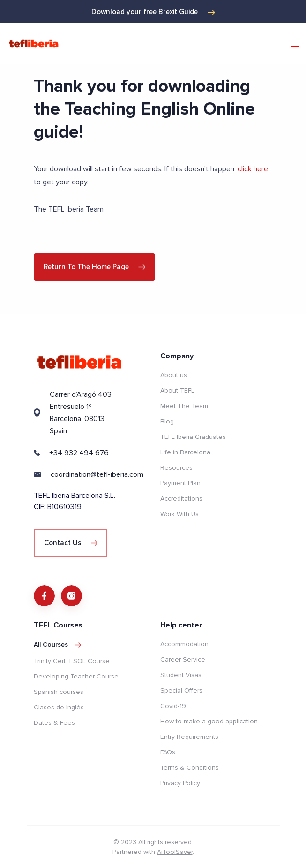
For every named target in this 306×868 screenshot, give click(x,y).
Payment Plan (180, 483)
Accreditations (181, 499)
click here (253, 169)
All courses (57, 645)
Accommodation (184, 644)
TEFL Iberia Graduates (193, 437)
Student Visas (181, 675)
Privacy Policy (180, 783)
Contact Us (71, 543)
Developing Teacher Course (76, 676)
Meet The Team (184, 406)
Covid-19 (173, 706)
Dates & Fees (54, 723)
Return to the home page (95, 267)
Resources (176, 468)
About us (174, 375)
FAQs (168, 752)
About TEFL (177, 390)
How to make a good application (209, 721)
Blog (167, 421)
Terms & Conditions (190, 768)
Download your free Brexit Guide (153, 12)
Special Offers (181, 690)
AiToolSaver (175, 852)
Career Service (183, 660)
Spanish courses (59, 692)
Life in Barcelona (185, 452)
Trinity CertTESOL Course (72, 661)
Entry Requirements (189, 737)
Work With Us (179, 514)
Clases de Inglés (59, 707)
